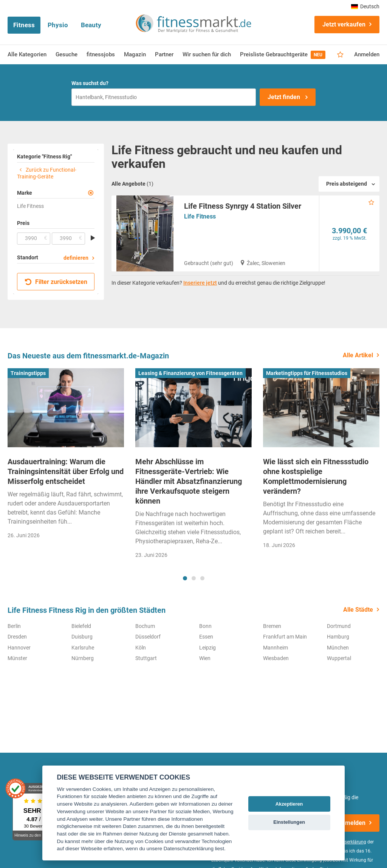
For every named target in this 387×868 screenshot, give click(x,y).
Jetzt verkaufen (344, 24)
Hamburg (338, 637)
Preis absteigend (347, 184)
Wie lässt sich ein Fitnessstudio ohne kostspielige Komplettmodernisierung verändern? (316, 476)
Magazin (135, 54)
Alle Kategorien (27, 54)
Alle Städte (358, 610)
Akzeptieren (289, 804)
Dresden (17, 637)
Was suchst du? (90, 83)
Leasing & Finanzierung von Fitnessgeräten (190, 373)
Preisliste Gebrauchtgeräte (283, 55)
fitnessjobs (101, 54)
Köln (141, 648)
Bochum (145, 626)
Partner (164, 54)
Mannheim (276, 648)
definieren (76, 258)
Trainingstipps (28, 373)
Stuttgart (146, 658)
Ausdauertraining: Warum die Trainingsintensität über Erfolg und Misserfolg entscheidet (66, 471)
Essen (206, 637)
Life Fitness (200, 216)
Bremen (272, 626)
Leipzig (207, 648)
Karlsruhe (83, 648)
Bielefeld (81, 626)
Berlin (14, 626)
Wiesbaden (276, 658)
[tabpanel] (66, 456)
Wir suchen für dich (207, 54)
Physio (58, 25)
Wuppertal (339, 658)
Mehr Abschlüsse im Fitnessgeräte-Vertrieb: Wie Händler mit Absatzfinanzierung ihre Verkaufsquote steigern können (189, 481)
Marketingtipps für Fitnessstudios (307, 373)
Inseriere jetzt (200, 283)
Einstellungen (289, 822)
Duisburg (82, 637)
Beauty (91, 25)
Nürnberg (83, 658)
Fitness (24, 25)
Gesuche (67, 54)
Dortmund (339, 626)
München (338, 648)
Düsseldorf (148, 637)
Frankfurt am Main (285, 637)
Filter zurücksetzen (56, 282)
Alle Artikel (358, 355)
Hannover (19, 648)
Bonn (205, 626)
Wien (205, 658)
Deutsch (365, 6)
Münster (17, 658)
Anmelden (367, 54)
